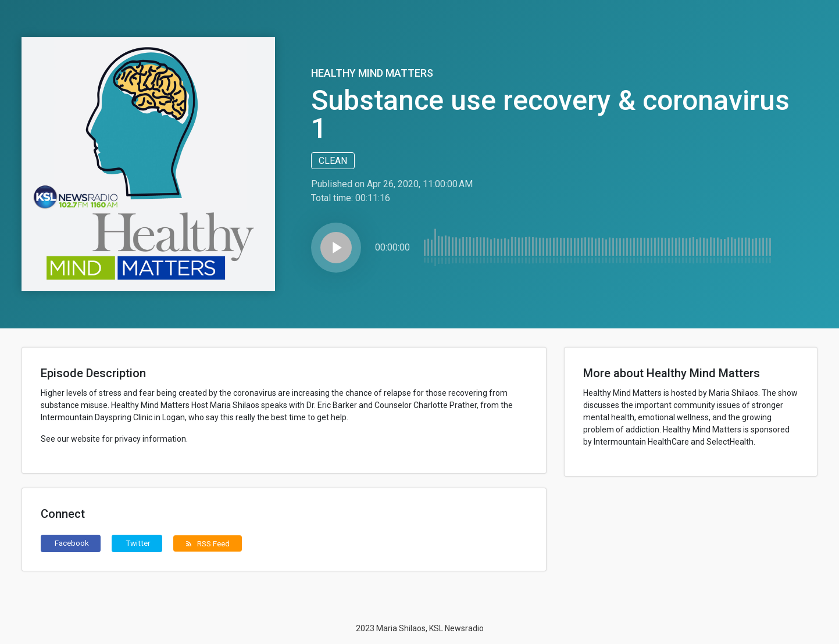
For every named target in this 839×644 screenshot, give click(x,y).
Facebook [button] (72, 543)
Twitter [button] (138, 543)
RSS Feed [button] (207, 543)
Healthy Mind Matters (372, 73)
